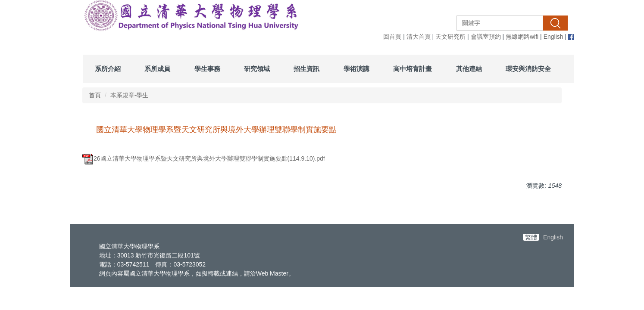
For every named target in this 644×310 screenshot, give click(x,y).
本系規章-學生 (130, 95)
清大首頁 (419, 37)
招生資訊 (306, 69)
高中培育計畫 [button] (413, 69)
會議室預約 (486, 37)
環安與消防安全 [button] (528, 69)
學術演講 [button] (356, 69)
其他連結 (469, 69)
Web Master (272, 273)
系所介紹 (108, 69)
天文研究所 (450, 37)
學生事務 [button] (207, 69)
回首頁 (392, 37)
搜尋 (555, 23)
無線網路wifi (522, 37)
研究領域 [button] (257, 69)
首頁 (95, 95)
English (553, 37)
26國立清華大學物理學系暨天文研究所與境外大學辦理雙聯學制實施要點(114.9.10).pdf (204, 158)
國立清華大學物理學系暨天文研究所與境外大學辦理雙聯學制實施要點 (216, 130)
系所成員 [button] (157, 69)
